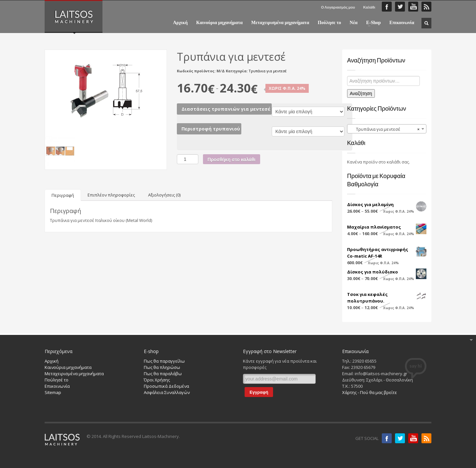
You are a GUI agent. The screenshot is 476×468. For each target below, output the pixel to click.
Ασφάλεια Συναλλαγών (167, 392)
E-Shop (372, 23)
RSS (426, 7)
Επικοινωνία (402, 23)
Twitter (400, 7)
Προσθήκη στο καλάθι (232, 160)
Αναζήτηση (361, 93)
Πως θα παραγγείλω (164, 361)
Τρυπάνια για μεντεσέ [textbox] (385, 129)
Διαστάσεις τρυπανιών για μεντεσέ (226, 109)
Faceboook (387, 7)
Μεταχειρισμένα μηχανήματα (280, 23)
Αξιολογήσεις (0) (164, 195)
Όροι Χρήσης (157, 380)
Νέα (354, 23)
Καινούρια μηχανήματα (219, 23)
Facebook (387, 438)
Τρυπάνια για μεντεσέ (268, 71)
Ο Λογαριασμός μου (338, 7)
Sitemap (53, 392)
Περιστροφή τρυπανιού (211, 129)
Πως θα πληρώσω (162, 367)
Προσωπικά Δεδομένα (166, 386)
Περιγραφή (63, 195)
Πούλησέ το (57, 380)
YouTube (413, 7)
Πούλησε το (329, 23)
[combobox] (387, 129)
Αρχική (180, 23)
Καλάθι (369, 7)
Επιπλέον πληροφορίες (111, 195)
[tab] (63, 195)
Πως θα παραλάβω (163, 374)
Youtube (413, 438)
